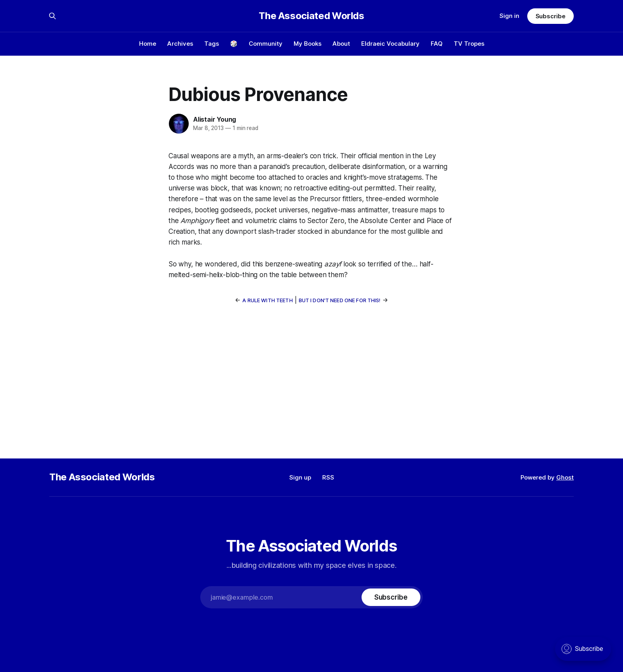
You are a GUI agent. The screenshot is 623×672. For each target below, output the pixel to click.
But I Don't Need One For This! (340, 300)
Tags (212, 44)
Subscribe (550, 16)
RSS (328, 477)
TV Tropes (469, 44)
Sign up (300, 477)
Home (148, 44)
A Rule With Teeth (267, 300)
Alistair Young (215, 119)
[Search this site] (52, 16)
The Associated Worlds (311, 16)
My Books (308, 44)
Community (266, 44)
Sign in (509, 16)
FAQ (437, 44)
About (341, 44)
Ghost (565, 477)
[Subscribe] (391, 597)
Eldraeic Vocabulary (390, 44)
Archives (180, 44)
